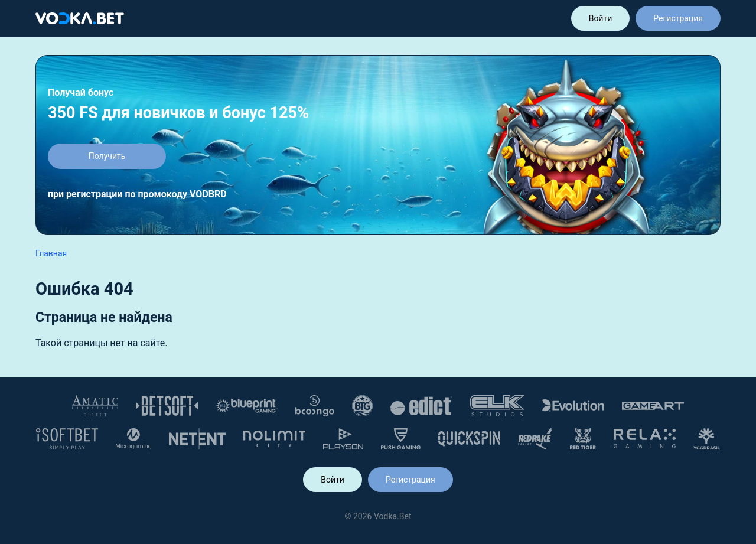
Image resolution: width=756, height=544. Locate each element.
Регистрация (678, 18)
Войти (601, 18)
